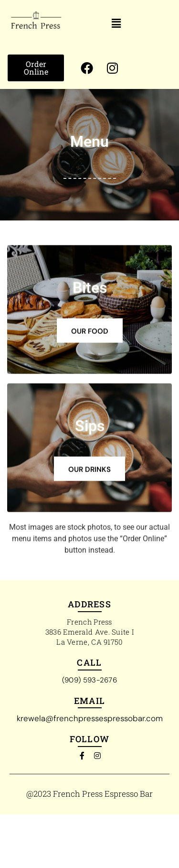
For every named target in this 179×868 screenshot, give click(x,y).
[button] (116, 23)
